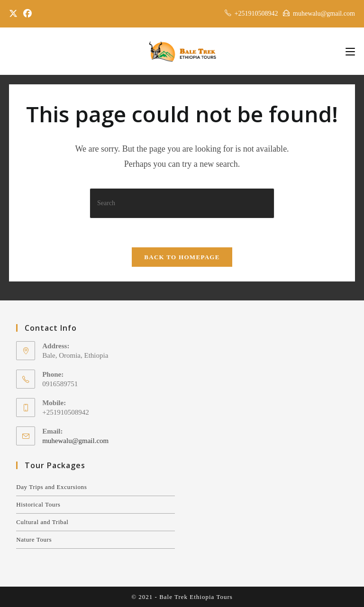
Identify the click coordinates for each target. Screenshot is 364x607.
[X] (15, 14)
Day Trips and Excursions (51, 487)
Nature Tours (34, 539)
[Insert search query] (182, 203)
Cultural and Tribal (42, 522)
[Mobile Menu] (350, 51)
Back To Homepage (182, 257)
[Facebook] (27, 14)
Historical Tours (38, 504)
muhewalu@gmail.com (75, 441)
